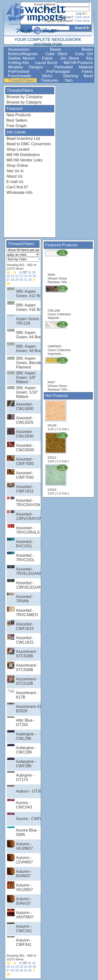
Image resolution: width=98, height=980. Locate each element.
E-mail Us (15, 182)
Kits (90, 58)
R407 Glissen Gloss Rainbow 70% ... (59, 374)
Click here (82, 17)
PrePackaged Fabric (70, 72)
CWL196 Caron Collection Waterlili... (59, 302)
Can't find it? (17, 187)
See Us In (15, 171)
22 (17, 276)
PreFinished (25, 72)
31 (26, 280)
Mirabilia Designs (29, 67)
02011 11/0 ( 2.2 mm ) (59, 448)
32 (30, 280)
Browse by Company (25, 97)
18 (29, 272)
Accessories (27, 49)
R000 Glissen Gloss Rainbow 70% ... (59, 267)
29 (17, 280)
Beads (63, 49)
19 (34, 272)
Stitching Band (78, 76)
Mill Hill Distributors (23, 155)
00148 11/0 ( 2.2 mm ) (58, 416)
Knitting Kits (19, 63)
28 (13, 280)
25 (30, 276)
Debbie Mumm (22, 58)
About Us (14, 176)
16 (20, 272)
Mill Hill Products (78, 63)
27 (8, 280)
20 (8, 276)
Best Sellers (17, 120)
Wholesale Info (19, 192)
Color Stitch (58, 54)
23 (21, 276)
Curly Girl (84, 54)
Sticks (50, 76)
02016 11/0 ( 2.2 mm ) (59, 480)
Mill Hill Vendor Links (25, 160)
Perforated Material (74, 67)
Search (83, 28)
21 (13, 276)
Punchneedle (22, 76)
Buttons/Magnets (24, 54)
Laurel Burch (47, 63)
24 (26, 276)
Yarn (69, 80)
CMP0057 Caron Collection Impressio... (59, 338)
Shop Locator (18, 149)
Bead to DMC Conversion (29, 144)
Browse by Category (24, 102)
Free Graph (16, 126)
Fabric (49, 58)
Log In (83, 13)
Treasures (50, 80)
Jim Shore (71, 58)
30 (21, 280)
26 (34, 276)
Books (87, 49)
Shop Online (17, 166)
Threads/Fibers (22, 80)
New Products (19, 115)
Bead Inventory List (23, 139)
